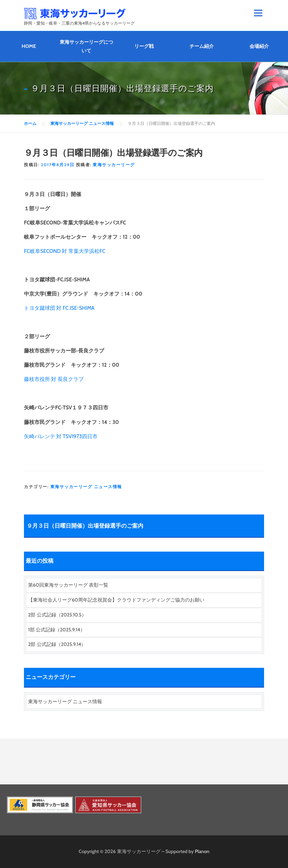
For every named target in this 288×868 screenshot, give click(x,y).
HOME (29, 46)
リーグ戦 (144, 46)
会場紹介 (259, 46)
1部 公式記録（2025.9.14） (57, 630)
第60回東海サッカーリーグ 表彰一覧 (68, 585)
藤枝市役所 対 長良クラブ (54, 379)
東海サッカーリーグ (114, 165)
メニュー (258, 13)
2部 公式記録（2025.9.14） (57, 644)
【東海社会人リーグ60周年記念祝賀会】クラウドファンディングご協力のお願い (116, 600)
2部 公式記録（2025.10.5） (57, 615)
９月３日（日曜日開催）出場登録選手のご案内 (85, 526)
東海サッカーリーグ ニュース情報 (86, 487)
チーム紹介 (202, 46)
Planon (202, 851)
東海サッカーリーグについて (86, 46)
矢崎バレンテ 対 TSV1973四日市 (61, 436)
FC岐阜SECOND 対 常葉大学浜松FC (65, 251)
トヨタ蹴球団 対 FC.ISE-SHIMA (59, 308)
